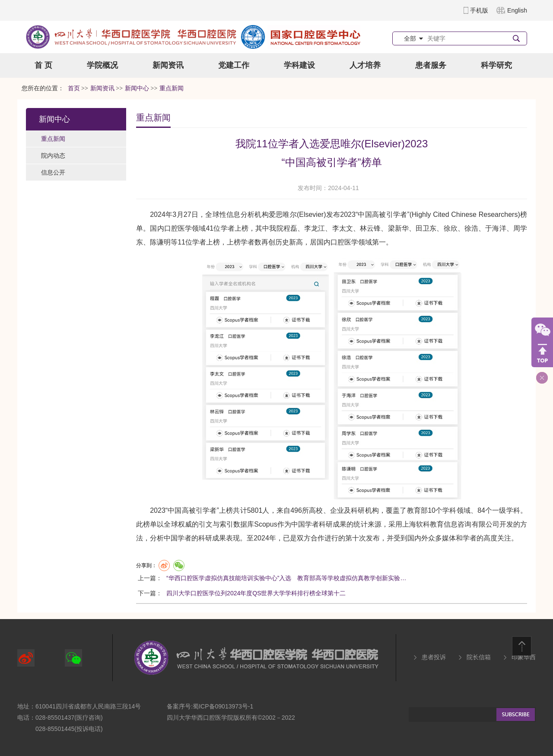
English (517, 10)
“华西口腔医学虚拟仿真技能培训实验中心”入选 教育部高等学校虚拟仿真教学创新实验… (286, 578)
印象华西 (524, 657)
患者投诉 (434, 657)
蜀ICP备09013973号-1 (223, 706)
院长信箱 (479, 657)
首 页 (43, 65)
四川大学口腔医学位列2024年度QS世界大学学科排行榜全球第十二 (256, 593)
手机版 (479, 10)
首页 (74, 88)
